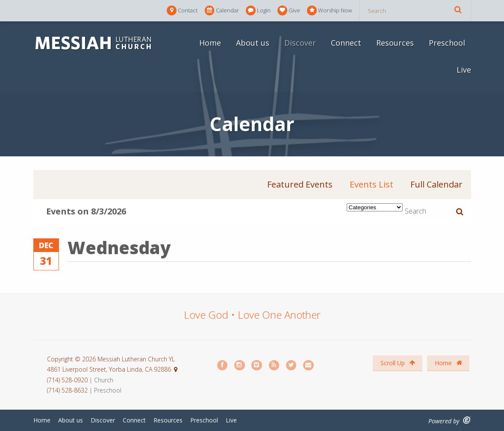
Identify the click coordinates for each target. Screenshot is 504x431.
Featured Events (300, 184)
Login (258, 10)
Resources (395, 43)
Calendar (222, 10)
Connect (346, 43)
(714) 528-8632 (67, 390)
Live (464, 70)
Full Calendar (436, 184)
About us (253, 43)
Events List (371, 184)
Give (289, 10)
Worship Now (329, 10)
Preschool (447, 43)
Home (210, 43)
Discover (300, 43)
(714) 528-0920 (68, 380)
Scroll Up (398, 363)
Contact (182, 10)
